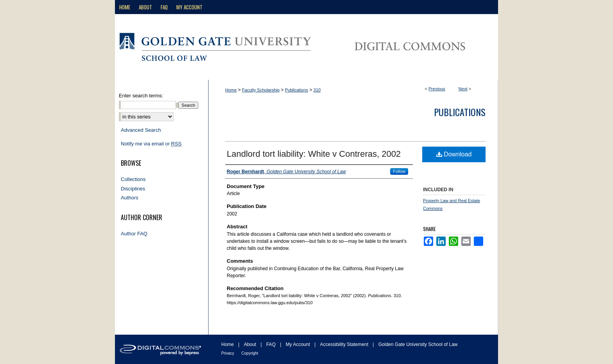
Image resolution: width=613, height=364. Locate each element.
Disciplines (133, 189)
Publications (297, 90)
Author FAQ (134, 234)
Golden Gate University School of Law (418, 344)
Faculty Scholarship (261, 90)
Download (454, 154)
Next (463, 89)
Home (231, 90)
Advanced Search (141, 130)
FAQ (272, 344)
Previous (437, 89)
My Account (298, 344)
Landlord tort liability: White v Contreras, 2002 (314, 154)
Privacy (228, 353)
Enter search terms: (141, 96)
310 (317, 90)
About (251, 344)
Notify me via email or (151, 144)
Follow (399, 171)
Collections (133, 179)
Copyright (250, 353)
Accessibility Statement (345, 344)
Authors (130, 198)
